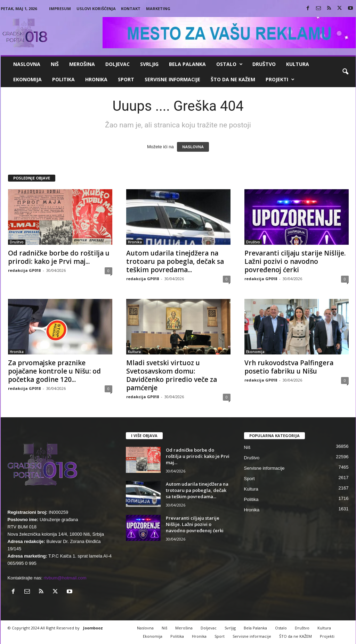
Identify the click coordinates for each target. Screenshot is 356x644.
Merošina (82, 64)
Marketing (158, 9)
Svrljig (149, 64)
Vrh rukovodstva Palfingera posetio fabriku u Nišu (289, 367)
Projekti (280, 80)
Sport (126, 79)
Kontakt (131, 9)
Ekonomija (27, 79)
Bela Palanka (187, 64)
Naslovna (27, 64)
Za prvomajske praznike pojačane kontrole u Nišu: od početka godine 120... (54, 371)
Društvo (264, 64)
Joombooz (93, 628)
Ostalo (229, 64)
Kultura (298, 64)
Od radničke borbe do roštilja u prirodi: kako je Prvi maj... (59, 257)
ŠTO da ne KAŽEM (233, 79)
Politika (63, 79)
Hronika (96, 79)
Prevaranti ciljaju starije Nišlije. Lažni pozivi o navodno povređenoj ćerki (295, 261)
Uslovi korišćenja (96, 9)
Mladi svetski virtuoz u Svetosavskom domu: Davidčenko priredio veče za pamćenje (172, 375)
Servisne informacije (172, 79)
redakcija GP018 (24, 270)
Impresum (60, 9)
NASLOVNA (193, 147)
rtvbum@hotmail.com (65, 578)
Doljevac (118, 64)
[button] (345, 72)
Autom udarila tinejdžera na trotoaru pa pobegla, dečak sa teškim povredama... (175, 261)
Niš (55, 64)
